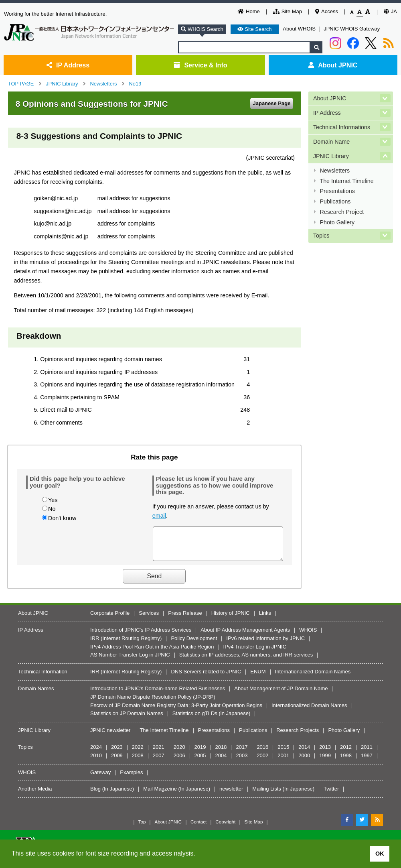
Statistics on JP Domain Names (127, 719)
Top (142, 828)
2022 (138, 753)
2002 (262, 761)
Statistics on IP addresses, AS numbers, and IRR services (246, 661)
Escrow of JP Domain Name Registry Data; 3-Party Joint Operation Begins (176, 711)
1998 (346, 761)
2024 (96, 753)
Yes (53, 500)
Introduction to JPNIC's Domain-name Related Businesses (158, 694)
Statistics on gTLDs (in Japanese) (211, 719)
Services (149, 619)
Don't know (62, 518)
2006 (179, 761)
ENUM (258, 678)
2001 (283, 761)
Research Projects (298, 736)
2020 (179, 753)
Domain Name (331, 141)
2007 (159, 761)
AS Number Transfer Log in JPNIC (130, 661)
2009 (117, 761)
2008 (138, 761)
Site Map (288, 11)
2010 (96, 761)
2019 (200, 753)
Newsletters (103, 84)
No (52, 509)
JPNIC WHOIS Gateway (352, 29)
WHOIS (308, 636)
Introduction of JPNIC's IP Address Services (141, 636)
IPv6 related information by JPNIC (265, 644)
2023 (117, 753)
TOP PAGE (21, 84)
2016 (262, 753)
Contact (198, 828)
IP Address (68, 65)
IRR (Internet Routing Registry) (126, 644)
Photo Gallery (337, 219)
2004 (221, 761)
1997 (367, 761)
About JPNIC (333, 65)
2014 (304, 753)
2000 (304, 761)
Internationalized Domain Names (313, 678)
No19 (135, 84)
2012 (346, 753)
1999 (325, 761)
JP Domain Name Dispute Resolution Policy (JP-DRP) (153, 703)
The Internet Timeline (346, 179)
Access (327, 11)
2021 (159, 753)
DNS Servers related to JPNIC (206, 678)
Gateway (100, 778)
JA (390, 11)
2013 (325, 753)
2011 (367, 753)
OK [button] (380, 854)
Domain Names (36, 694)
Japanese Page (271, 103)
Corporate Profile (110, 619)
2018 (221, 753)
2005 (200, 761)
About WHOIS (299, 29)
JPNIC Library (62, 84)
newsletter (231, 795)
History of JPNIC (231, 619)
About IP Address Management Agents (245, 636)
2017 (242, 753)
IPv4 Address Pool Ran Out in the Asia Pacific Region (152, 653)
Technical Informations (342, 126)
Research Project (342, 209)
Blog (95, 795)
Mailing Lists (267, 795)
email (159, 516)
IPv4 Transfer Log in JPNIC (255, 653)
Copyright (225, 828)
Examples (131, 778)
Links (265, 619)
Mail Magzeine (160, 795)
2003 (242, 761)
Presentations (337, 189)
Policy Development (194, 644)
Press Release (185, 619)
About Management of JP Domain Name (281, 694)
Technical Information (43, 678)
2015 (283, 753)
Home (249, 11)
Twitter (331, 795)
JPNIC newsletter (110, 736)
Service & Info (200, 65)
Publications (335, 199)
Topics (321, 232)
